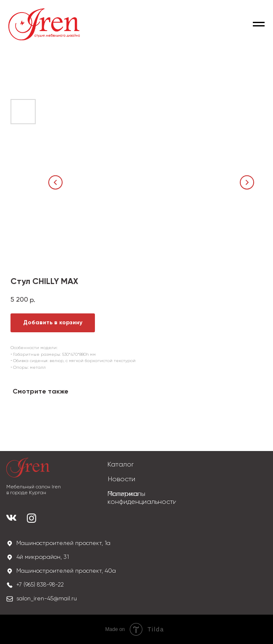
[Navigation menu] (259, 24)
